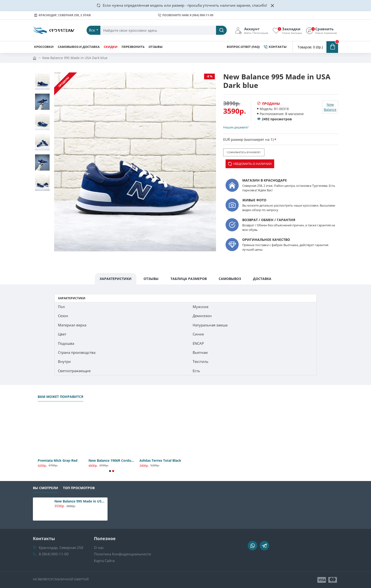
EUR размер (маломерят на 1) (248, 139)
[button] (110, 471)
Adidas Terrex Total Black (160, 461)
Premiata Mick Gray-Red (58, 461)
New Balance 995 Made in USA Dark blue (80, 501)
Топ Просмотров (79, 488)
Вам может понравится (60, 397)
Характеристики (116, 279)
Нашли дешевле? (236, 127)
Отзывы (151, 279)
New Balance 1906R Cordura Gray (111, 461)
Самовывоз (230, 279)
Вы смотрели (46, 488)
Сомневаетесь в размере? (244, 152)
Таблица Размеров (189, 279)
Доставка (262, 279)
